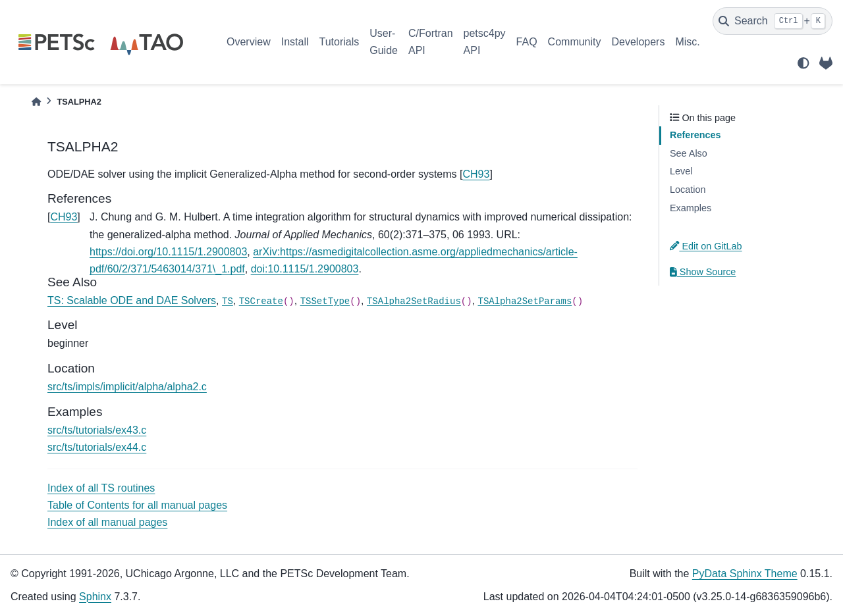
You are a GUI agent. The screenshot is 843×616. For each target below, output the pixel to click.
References (695, 135)
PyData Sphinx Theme (745, 574)
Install (295, 42)
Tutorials (339, 42)
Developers (639, 42)
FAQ (527, 42)
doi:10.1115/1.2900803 (305, 269)
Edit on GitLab (706, 246)
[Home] (36, 102)
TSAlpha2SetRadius (414, 301)
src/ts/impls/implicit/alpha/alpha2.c (127, 387)
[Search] (773, 21)
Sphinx (95, 597)
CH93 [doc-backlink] (64, 217)
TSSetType (325, 301)
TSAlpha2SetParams (525, 301)
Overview (249, 42)
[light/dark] (803, 63)
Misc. (687, 42)
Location (688, 190)
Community (575, 42)
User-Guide (384, 42)
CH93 (476, 174)
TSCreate (261, 301)
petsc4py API (485, 42)
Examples (691, 208)
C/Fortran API (431, 42)
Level (681, 171)
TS (228, 301)
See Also (689, 153)
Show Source (703, 272)
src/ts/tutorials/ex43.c (97, 430)
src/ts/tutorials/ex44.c (97, 447)
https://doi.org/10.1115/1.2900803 (168, 252)
